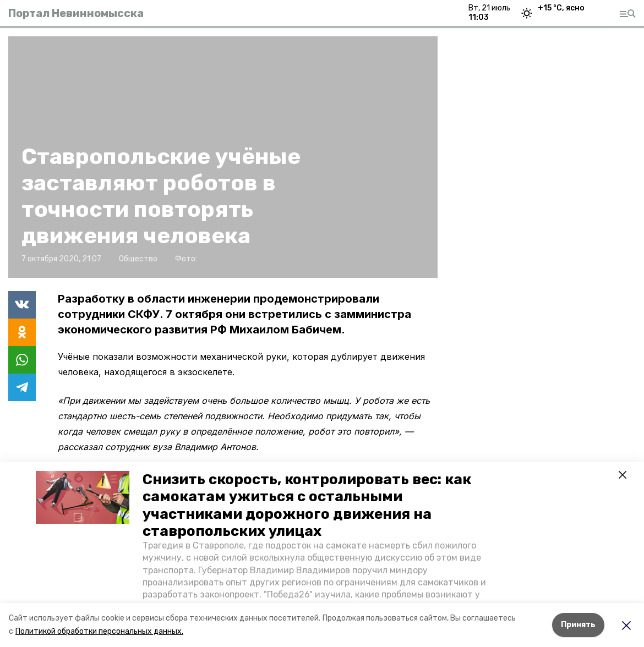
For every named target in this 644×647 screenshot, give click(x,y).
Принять (578, 625)
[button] (83, 497)
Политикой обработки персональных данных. (99, 631)
